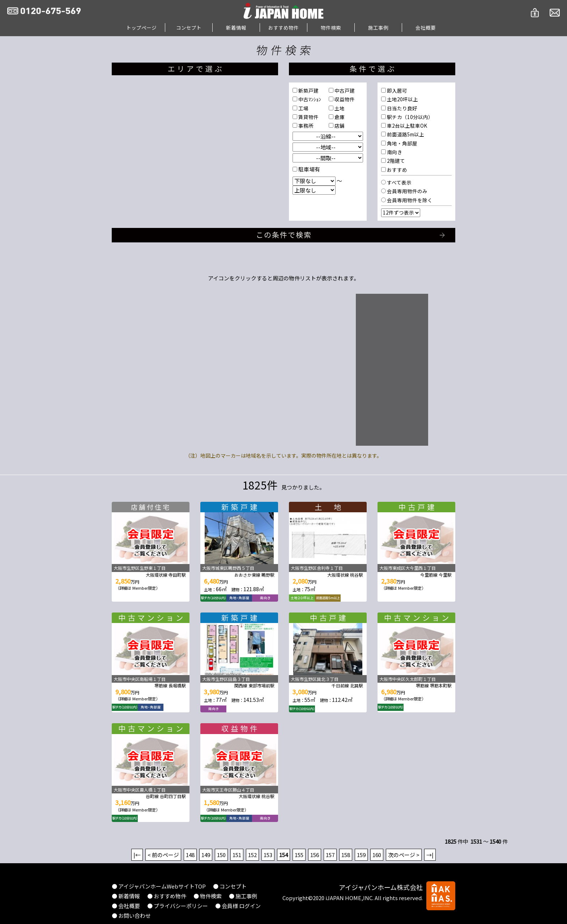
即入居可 (397, 90)
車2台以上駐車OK (406, 126)
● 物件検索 (208, 896)
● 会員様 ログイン (238, 906)
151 (237, 855)
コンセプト (189, 27)
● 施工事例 (243, 896)
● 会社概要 (126, 906)
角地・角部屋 (402, 143)
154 (283, 855)
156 (315, 855)
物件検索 (331, 27)
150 (221, 855)
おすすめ (397, 170)
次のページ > (404, 855)
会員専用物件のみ (407, 191)
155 (299, 855)
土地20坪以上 (402, 99)
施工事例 (378, 27)
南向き (394, 152)
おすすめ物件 (283, 27)
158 (346, 855)
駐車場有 (309, 169)
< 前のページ (163, 855)
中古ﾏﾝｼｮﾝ (309, 99)
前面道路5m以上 (405, 134)
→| (430, 855)
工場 (303, 108)
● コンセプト (230, 886)
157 (330, 855)
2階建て (395, 161)
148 (190, 855)
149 (206, 855)
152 (252, 855)
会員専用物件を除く (409, 200)
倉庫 (339, 117)
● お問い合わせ (131, 915)
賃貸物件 (308, 117)
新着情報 (236, 27)
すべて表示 (399, 182)
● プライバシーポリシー (178, 906)
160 (377, 855)
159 (361, 855)
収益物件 (344, 99)
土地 (339, 108)
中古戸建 (344, 90)
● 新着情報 (126, 896)
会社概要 (426, 27)
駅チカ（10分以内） (410, 117)
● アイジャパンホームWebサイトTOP (159, 886)
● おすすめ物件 (167, 896)
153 (268, 855)
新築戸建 (308, 90)
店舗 (339, 126)
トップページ (141, 27)
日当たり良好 (402, 108)
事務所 (305, 126)
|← (137, 855)
